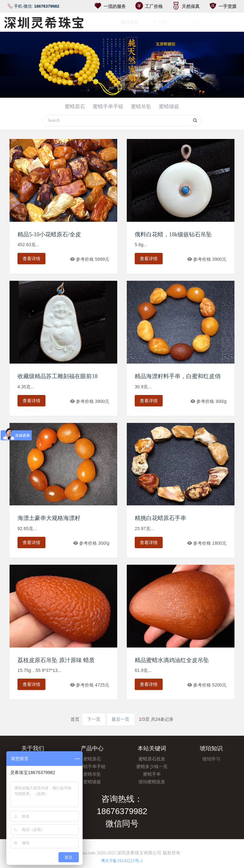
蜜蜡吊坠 (141, 106)
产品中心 (92, 748)
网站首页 (133, 22)
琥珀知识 (211, 748)
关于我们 (33, 748)
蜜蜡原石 (75, 106)
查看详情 (31, 259)
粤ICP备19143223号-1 (122, 861)
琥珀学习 (211, 759)
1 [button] (118, 88)
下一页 (94, 719)
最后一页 (120, 719)
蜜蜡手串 (152, 774)
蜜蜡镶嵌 (169, 106)
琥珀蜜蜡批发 (152, 782)
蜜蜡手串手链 (108, 106)
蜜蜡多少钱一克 (152, 766)
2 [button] (126, 88)
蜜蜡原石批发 (152, 759)
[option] (122, 65)
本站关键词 (152, 748)
